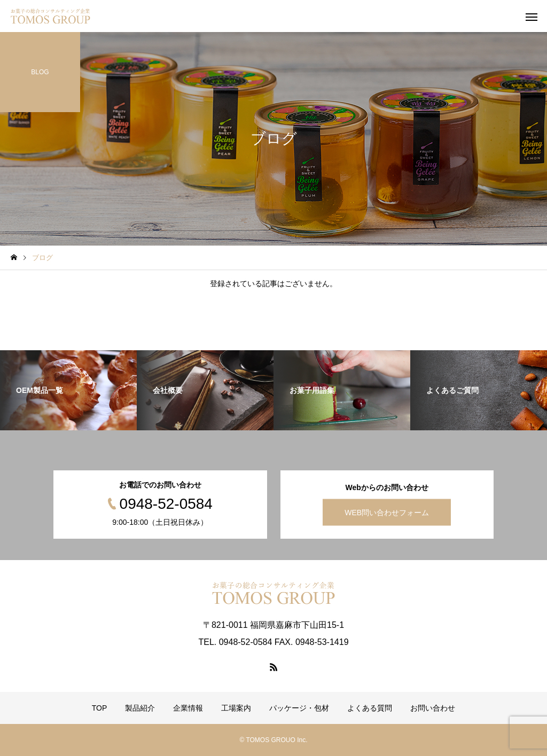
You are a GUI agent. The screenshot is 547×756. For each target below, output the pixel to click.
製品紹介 (140, 708)
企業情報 (188, 708)
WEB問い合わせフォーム (387, 513)
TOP (100, 708)
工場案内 (236, 708)
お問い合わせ (433, 708)
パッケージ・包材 (299, 708)
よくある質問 (370, 708)
